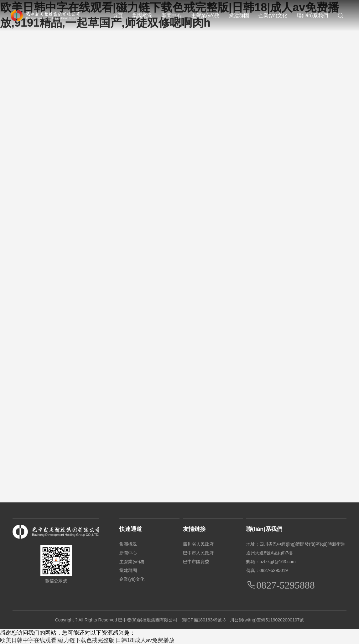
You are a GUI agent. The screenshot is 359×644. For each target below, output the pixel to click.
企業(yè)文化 (273, 16)
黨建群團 (239, 16)
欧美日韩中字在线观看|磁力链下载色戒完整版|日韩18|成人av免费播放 (87, 640)
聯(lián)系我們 (312, 16)
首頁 (118, 16)
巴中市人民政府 (198, 553)
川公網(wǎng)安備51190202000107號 (267, 620)
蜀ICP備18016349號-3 (204, 620)
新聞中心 (172, 16)
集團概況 (142, 16)
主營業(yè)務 (206, 16)
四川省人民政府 (198, 544)
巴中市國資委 (196, 562)
